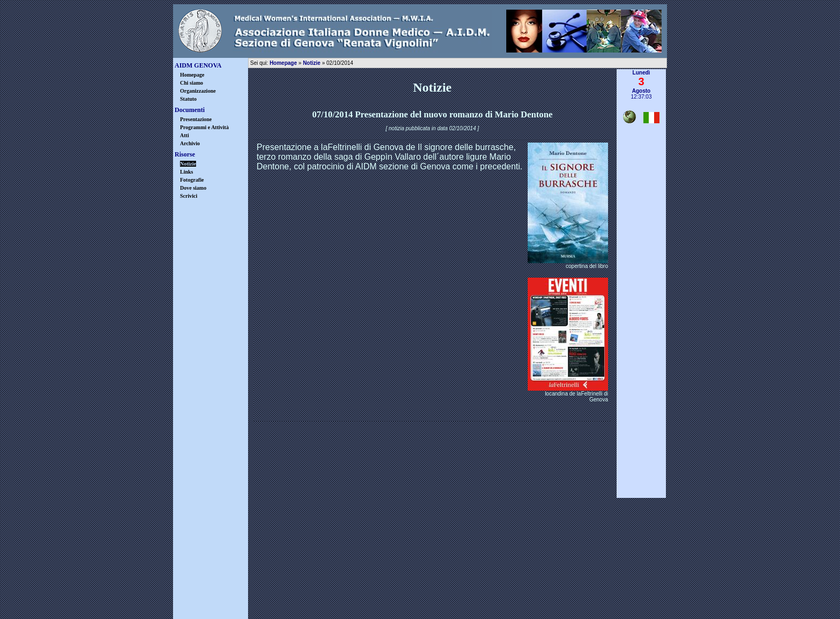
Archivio (190, 143)
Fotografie (192, 180)
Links (186, 172)
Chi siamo (192, 83)
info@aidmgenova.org (498, 569)
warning (452, 594)
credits (515, 594)
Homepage (192, 75)
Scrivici (189, 196)
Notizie (312, 63)
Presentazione (196, 119)
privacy (389, 594)
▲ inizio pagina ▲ (642, 502)
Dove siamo (193, 188)
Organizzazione (198, 91)
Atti (185, 135)
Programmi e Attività (204, 127)
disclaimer (325, 594)
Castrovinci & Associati (473, 611)
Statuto (188, 99)
